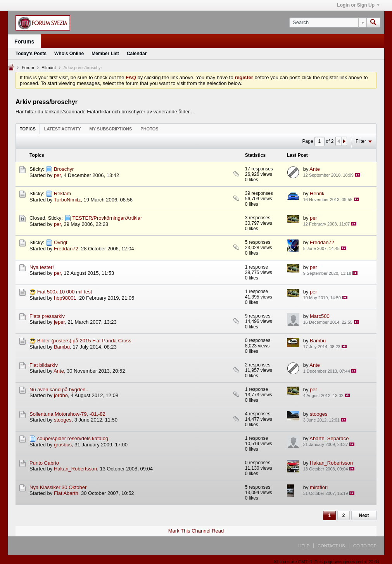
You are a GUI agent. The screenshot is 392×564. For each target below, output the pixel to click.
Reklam (62, 193)
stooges (63, 420)
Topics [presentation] (28, 129)
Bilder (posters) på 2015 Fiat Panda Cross (84, 341)
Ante (315, 169)
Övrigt (61, 242)
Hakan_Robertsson (75, 469)
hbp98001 (65, 298)
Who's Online (69, 54)
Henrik (317, 193)
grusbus (63, 445)
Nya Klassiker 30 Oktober (58, 487)
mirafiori (319, 487)
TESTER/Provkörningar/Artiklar (107, 218)
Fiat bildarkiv (44, 365)
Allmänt (49, 68)
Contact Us (331, 546)
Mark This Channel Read (196, 531)
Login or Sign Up (358, 5)
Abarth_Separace (329, 438)
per (57, 175)
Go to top (365, 546)
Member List (105, 54)
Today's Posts (31, 54)
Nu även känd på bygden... (60, 390)
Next (364, 515)
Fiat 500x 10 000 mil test (65, 292)
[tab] (28, 129)
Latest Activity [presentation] (63, 129)
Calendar (137, 54)
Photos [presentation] (149, 129)
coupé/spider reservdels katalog (73, 438)
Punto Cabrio (44, 463)
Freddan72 (66, 249)
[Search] (328, 23)
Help (304, 546)
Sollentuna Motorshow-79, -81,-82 (67, 414)
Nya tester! (42, 267)
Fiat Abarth (66, 493)
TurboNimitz (67, 200)
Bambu (62, 347)
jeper (59, 322)
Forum (28, 68)
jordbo (61, 395)
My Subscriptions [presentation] (111, 129)
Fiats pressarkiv (47, 316)
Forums (24, 42)
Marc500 (320, 316)
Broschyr (64, 169)
